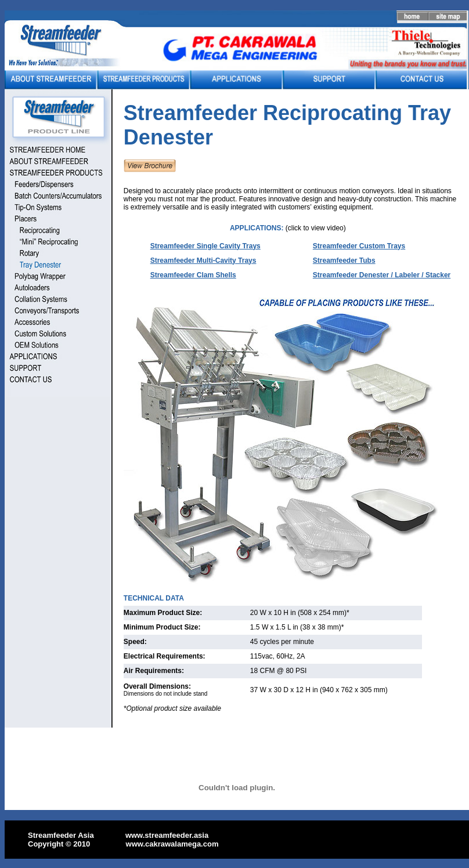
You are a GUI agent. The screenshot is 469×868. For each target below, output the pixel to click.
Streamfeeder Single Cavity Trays (205, 246)
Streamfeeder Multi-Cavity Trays (203, 261)
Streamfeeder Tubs (344, 261)
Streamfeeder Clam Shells (193, 275)
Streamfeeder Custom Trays (359, 246)
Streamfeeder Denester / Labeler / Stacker (382, 275)
